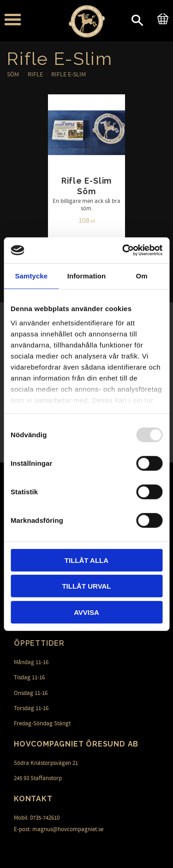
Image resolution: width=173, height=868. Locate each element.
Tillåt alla (86, 560)
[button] (13, 20)
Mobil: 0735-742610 (37, 818)
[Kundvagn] (161, 17)
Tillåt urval (86, 586)
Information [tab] (87, 275)
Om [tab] (142, 275)
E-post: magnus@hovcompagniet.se (59, 829)
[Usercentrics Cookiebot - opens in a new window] (123, 250)
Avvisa (86, 612)
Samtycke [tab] (31, 275)
